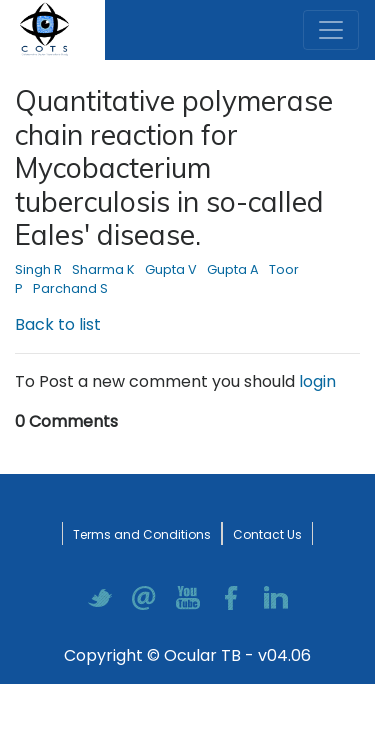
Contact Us (267, 534)
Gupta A (233, 269)
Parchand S (70, 288)
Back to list (58, 324)
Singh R (38, 269)
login (317, 381)
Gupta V (171, 269)
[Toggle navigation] (331, 30)
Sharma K (103, 269)
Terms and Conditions (142, 534)
